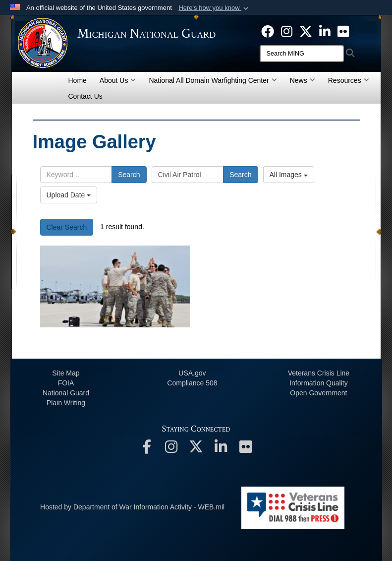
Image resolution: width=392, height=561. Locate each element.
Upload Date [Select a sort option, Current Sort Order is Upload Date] (69, 195)
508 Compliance (192, 383)
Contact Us (85, 96)
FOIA (66, 383)
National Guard (66, 393)
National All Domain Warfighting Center (213, 80)
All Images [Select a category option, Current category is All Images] (289, 175)
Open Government (318, 393)
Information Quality (319, 383)
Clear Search (67, 227)
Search (129, 175)
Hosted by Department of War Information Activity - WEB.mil (132, 507)
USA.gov (192, 373)
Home (78, 80)
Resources (349, 80)
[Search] (302, 54)
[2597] (115, 286)
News (303, 80)
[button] (214, 8)
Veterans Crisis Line (319, 373)
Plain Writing (66, 403)
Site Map (66, 373)
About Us (118, 80)
